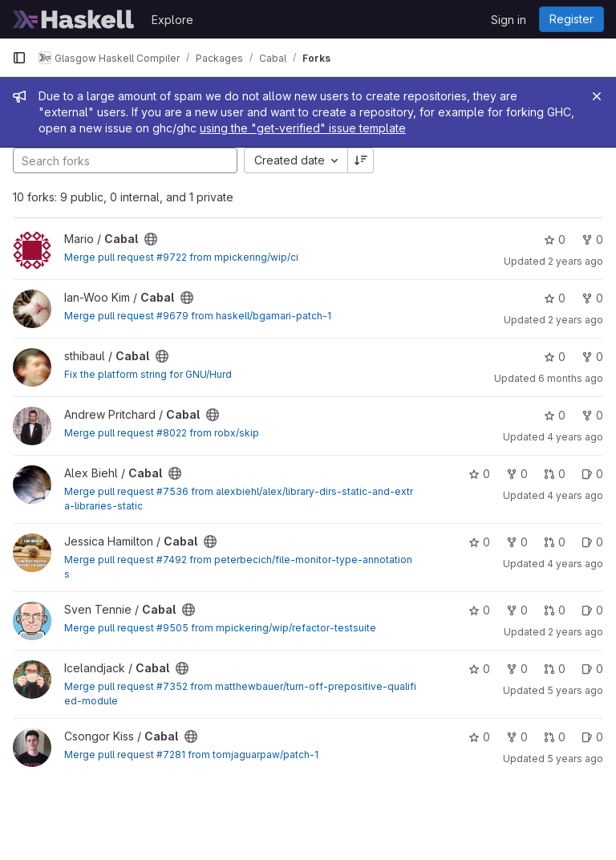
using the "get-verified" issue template (303, 128)
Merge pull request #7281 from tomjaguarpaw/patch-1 (191, 755)
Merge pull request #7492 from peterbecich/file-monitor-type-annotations (238, 567)
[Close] (597, 96)
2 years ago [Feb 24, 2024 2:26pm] (575, 261)
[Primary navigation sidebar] (19, 58)
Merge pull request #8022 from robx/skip (162, 433)
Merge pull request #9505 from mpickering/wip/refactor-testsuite (220, 628)
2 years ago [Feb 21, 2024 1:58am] (575, 320)
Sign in (509, 20)
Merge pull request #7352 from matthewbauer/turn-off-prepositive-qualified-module (240, 694)
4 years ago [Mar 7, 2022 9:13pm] (575, 437)
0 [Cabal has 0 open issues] (592, 474)
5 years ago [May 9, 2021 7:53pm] (575, 690)
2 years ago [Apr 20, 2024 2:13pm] (575, 632)
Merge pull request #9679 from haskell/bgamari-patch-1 (198, 316)
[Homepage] (74, 19)
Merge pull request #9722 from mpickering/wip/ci (181, 257)
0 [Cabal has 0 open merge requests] (555, 474)
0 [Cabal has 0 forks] (592, 239)
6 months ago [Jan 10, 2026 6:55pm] (571, 378)
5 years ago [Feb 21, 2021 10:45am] (575, 759)
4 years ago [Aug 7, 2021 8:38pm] (575, 564)
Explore (172, 20)
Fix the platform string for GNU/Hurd (148, 374)
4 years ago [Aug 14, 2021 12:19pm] (575, 495)
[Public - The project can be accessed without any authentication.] (151, 239)
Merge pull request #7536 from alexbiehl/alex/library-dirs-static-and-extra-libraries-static (239, 499)
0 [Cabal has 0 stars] (555, 239)
